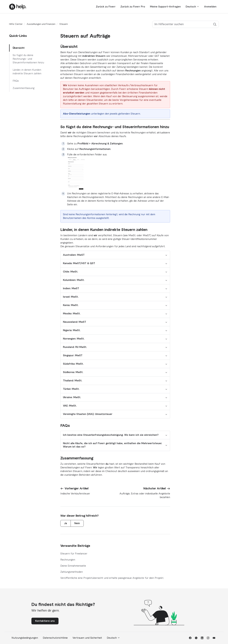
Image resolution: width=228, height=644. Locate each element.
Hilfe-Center (16, 24)
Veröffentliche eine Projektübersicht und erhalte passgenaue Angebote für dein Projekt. (112, 578)
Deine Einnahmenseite (73, 566)
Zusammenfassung (24, 88)
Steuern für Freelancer (74, 554)
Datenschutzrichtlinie (55, 638)
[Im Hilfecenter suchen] (186, 24)
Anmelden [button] (210, 7)
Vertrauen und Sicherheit (87, 638)
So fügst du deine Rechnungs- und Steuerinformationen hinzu (28, 59)
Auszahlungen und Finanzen (41, 24)
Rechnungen (68, 560)
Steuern (64, 24)
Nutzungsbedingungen (25, 638)
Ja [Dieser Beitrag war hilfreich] (66, 523)
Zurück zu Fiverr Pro (133, 7)
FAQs (16, 81)
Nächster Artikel (155, 488)
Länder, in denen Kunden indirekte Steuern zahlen (27, 72)
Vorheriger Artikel (77, 488)
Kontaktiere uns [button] (45, 621)
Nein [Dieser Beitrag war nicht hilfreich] (77, 523)
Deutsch (192, 7)
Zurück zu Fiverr (106, 7)
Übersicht (19, 48)
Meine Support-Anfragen (165, 7)
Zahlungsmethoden (72, 572)
